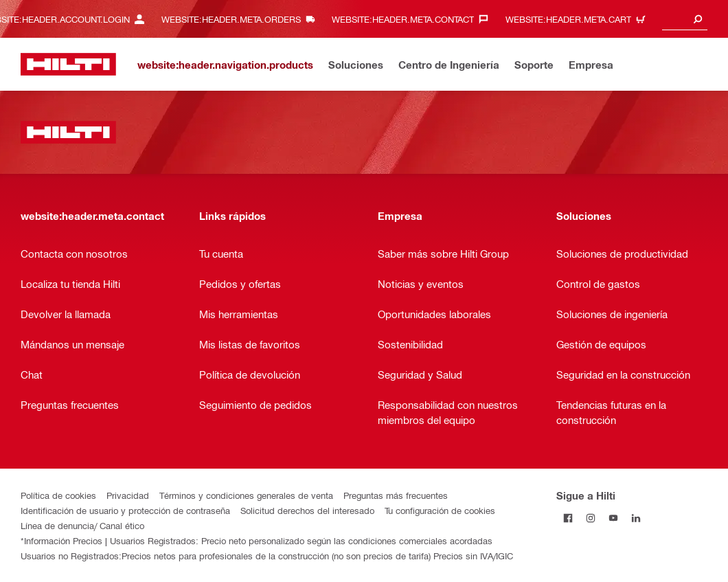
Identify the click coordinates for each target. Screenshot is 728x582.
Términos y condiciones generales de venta (246, 495)
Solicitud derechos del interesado (307, 510)
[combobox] (685, 19)
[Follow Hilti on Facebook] (568, 518)
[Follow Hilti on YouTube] (613, 518)
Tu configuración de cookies (440, 510)
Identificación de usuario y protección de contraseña (125, 510)
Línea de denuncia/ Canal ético (82, 525)
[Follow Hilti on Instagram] (590, 518)
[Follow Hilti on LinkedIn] (636, 518)
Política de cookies (58, 495)
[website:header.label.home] (68, 64)
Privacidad (128, 495)
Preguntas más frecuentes (396, 495)
